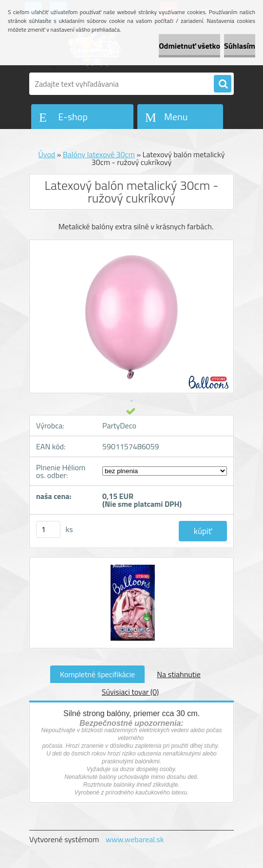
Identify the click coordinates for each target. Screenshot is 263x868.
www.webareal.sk (135, 839)
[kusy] (48, 529)
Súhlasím (240, 46)
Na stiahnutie (179, 674)
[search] (223, 84)
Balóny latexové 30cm (99, 154)
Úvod (47, 154)
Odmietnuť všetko (189, 46)
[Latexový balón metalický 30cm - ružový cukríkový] (132, 566)
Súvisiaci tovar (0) (130, 692)
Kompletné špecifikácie (97, 674)
